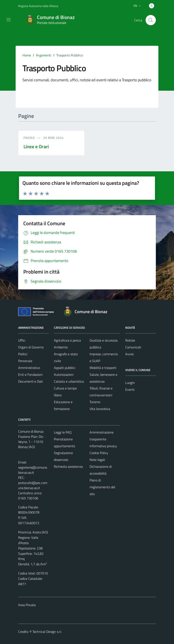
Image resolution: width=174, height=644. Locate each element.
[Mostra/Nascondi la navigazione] (9, 20)
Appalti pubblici (65, 368)
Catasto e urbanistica (69, 381)
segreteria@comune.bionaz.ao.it (33, 470)
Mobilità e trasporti (103, 368)
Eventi (130, 389)
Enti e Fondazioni (30, 375)
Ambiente (61, 347)
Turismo (95, 402)
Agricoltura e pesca (67, 340)
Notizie (130, 340)
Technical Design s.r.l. (47, 632)
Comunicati (133, 347)
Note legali (97, 460)
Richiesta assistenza (68, 466)
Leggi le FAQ (63, 432)
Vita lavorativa (100, 409)
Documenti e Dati (30, 381)
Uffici (22, 340)
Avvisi (129, 354)
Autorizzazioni (64, 375)
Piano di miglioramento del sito (102, 487)
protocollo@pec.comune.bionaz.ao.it (33, 485)
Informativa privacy (103, 446)
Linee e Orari (36, 147)
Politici (23, 354)
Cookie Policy (99, 453)
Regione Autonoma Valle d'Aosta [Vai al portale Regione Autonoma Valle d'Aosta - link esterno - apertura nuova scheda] (38, 6)
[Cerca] (151, 20)
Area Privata (27, 605)
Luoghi (130, 383)
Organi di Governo (31, 347)
